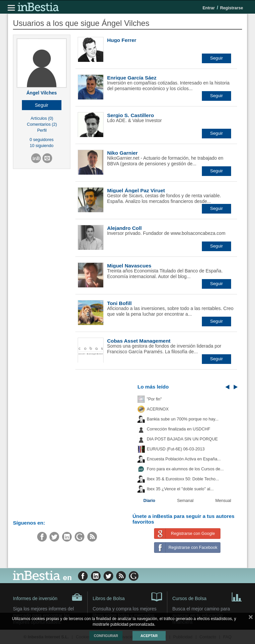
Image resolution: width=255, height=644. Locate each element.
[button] (42, 105)
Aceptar (149, 636)
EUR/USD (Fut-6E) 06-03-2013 (176, 449)
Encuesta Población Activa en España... (184, 459)
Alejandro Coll (124, 228)
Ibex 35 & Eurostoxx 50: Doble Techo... (183, 479)
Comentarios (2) (42, 124)
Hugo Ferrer (122, 40)
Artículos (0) (42, 118)
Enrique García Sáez (132, 78)
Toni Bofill (119, 303)
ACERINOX (158, 409)
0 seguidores (42, 140)
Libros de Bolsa (127, 596)
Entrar (209, 8)
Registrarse (232, 8)
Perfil (42, 130)
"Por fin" (154, 399)
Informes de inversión (48, 597)
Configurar (106, 636)
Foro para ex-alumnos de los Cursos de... (185, 469)
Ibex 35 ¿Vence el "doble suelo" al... (180, 489)
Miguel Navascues (129, 266)
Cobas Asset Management (139, 341)
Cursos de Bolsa (207, 596)
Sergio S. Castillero (130, 115)
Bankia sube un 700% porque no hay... (183, 419)
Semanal (185, 501)
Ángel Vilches (42, 93)
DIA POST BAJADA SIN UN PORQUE (182, 439)
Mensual (223, 501)
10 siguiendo (42, 146)
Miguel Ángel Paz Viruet (136, 190)
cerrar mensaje (251, 618)
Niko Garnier (122, 153)
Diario (149, 501)
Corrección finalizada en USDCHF (178, 429)
